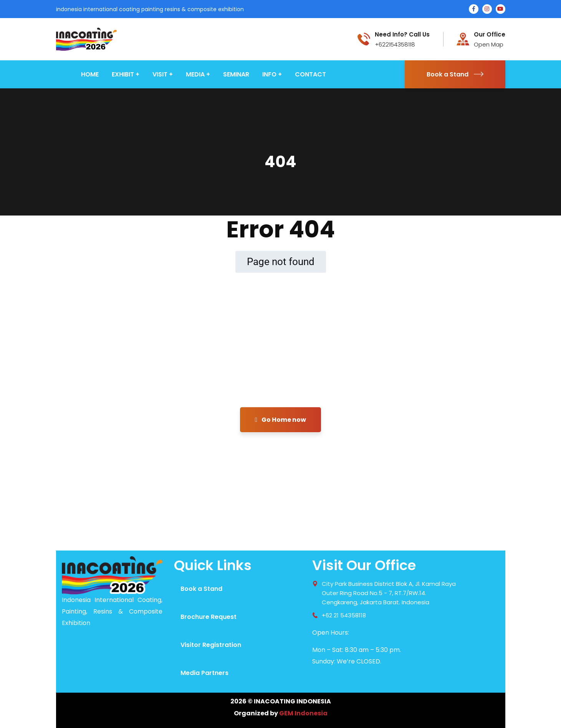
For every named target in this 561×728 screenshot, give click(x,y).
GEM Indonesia (303, 713)
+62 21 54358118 (344, 615)
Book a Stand (455, 74)
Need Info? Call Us (402, 35)
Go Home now (280, 420)
